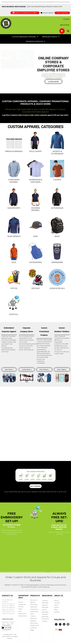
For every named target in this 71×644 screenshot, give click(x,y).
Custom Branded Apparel (45, 603)
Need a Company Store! (25, 13)
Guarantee (22, 604)
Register (65, 25)
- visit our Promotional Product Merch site (32, 7)
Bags (32, 630)
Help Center (23, 616)
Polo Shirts (34, 605)
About (56, 601)
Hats (32, 614)
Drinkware (34, 623)
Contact (57, 603)
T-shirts (33, 616)
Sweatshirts (34, 612)
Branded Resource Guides (45, 619)
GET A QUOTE (62, 13)
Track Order (47, 13)
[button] (62, 31)
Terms (21, 602)
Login (66, 19)
